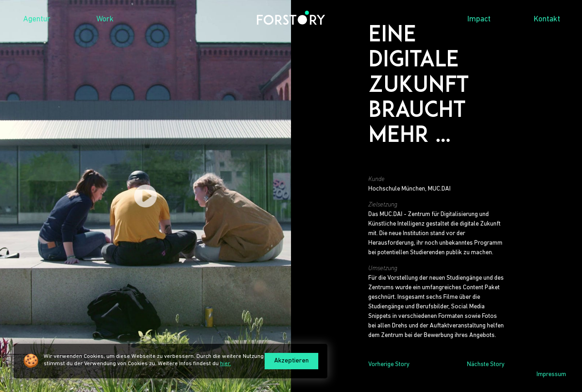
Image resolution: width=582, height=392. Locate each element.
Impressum (551, 374)
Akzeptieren (291, 361)
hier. (226, 364)
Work (105, 19)
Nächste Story (486, 364)
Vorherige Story (389, 364)
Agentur (37, 19)
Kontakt (547, 19)
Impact (479, 19)
